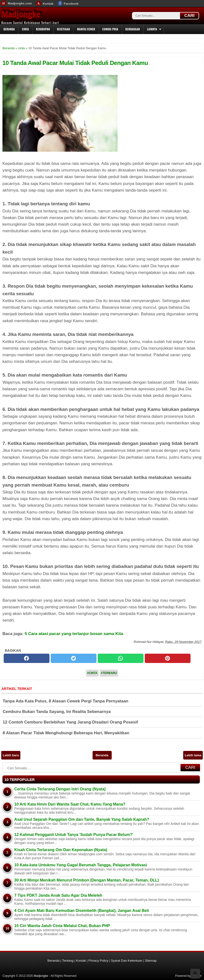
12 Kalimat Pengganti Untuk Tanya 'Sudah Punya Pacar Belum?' (74, 835)
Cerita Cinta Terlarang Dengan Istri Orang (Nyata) (60, 789)
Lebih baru (11, 755)
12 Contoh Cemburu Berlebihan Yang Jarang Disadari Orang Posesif (70, 722)
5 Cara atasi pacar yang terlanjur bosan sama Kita (74, 634)
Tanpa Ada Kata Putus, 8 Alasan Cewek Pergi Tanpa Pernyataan (66, 701)
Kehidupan (43, 29)
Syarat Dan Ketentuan (127, 961)
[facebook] (27, 658)
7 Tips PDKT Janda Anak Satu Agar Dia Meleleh (58, 895)
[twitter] (74, 658)
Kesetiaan (64, 29)
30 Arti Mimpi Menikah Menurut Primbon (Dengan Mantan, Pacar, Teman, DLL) (86, 880)
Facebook (71, 4)
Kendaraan (133, 29)
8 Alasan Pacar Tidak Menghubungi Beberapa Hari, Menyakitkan (66, 733)
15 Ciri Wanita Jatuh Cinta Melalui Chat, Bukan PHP (62, 926)
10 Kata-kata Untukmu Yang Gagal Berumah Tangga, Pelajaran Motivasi (81, 865)
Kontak (48, 4)
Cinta (25, 29)
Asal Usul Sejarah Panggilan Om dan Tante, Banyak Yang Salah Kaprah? (82, 819)
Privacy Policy (98, 961)
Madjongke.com (20, 3)
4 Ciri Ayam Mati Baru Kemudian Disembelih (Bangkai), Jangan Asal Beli (81, 911)
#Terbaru (109, 673)
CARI (190, 16)
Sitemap (151, 961)
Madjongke (21, 14)
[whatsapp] (121, 658)
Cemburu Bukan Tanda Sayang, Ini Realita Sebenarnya (57, 712)
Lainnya (152, 29)
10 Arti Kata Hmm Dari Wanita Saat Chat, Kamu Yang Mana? (70, 804)
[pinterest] (168, 658)
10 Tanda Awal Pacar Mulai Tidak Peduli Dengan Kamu (75, 63)
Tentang (68, 961)
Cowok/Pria (110, 29)
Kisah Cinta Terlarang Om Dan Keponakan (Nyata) (61, 850)
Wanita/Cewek (86, 29)
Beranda (9, 29)
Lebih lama (193, 755)
